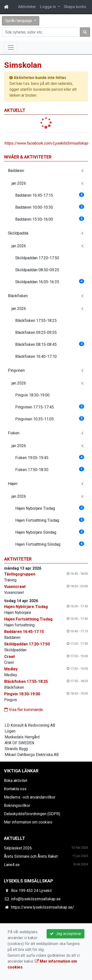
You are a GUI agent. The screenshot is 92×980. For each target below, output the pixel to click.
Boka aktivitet (16, 781)
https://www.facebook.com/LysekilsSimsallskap (46, 143)
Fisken (14, 433)
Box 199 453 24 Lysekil (31, 891)
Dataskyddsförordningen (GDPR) (32, 814)
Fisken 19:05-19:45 (50, 457)
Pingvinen (16, 370)
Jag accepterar (66, 934)
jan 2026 (19, 183)
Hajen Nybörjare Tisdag (50, 508)
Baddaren (16, 171)
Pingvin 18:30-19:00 (32, 395)
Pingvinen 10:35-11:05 (50, 419)
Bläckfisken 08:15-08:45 (50, 344)
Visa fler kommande (24, 710)
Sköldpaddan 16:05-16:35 (50, 282)
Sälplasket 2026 (18, 848)
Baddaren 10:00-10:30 (50, 207)
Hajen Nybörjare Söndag (50, 532)
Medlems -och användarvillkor (30, 797)
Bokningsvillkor (17, 805)
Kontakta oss (15, 789)
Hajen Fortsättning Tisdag (50, 520)
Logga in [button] (48, 7)
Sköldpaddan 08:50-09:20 (37, 270)
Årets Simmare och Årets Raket (31, 856)
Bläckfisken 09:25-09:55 (36, 332)
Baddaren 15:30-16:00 (50, 219)
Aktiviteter (27, 7)
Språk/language (19, 21)
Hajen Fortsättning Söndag (50, 544)
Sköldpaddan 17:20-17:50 (37, 258)
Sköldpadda (18, 233)
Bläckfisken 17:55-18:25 (36, 321)
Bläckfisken (18, 296)
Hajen (13, 484)
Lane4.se (12, 865)
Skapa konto (75, 7)
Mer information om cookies (28, 822)
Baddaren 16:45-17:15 (50, 195)
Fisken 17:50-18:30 (50, 469)
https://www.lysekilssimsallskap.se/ (43, 907)
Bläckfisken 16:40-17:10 (36, 356)
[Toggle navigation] (11, 47)
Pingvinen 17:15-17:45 (50, 407)
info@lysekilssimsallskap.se (36, 899)
